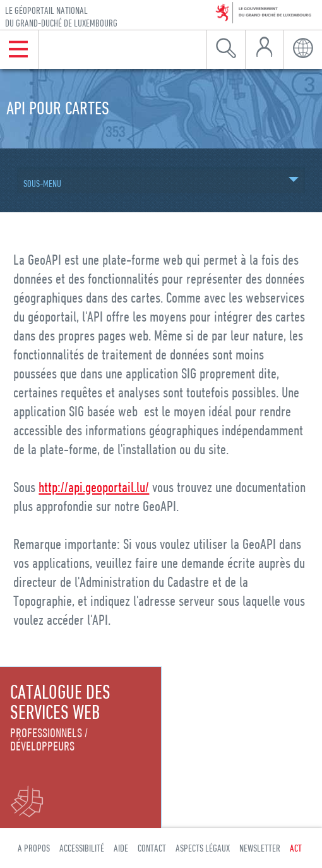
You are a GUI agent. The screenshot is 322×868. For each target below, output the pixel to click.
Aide (121, 848)
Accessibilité (82, 848)
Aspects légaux (203, 848)
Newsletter (260, 848)
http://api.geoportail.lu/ (94, 487)
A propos (34, 848)
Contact (152, 848)
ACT (296, 848)
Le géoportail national (61, 17)
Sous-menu (42, 183)
